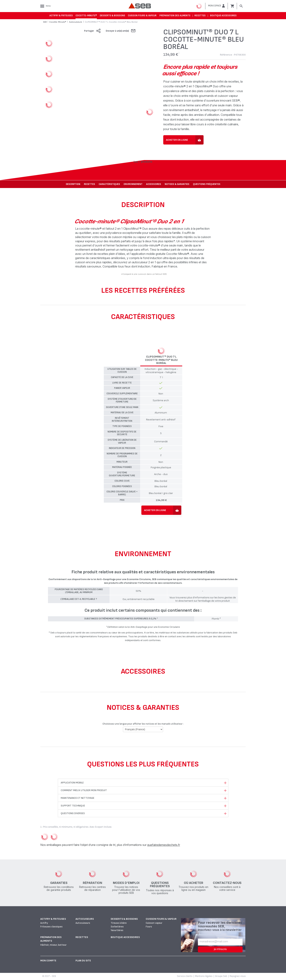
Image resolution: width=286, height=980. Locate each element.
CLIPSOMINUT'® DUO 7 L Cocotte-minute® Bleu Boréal (161, 360)
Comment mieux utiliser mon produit (84, 790)
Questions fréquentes (207, 184)
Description (73, 184)
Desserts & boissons (112, 16)
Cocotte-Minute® (86, 16)
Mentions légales (204, 976)
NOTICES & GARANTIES (177, 184)
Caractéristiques (109, 184)
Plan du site (83, 961)
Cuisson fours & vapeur (142, 16)
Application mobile (72, 783)
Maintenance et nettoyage (78, 798)
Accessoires (154, 184)
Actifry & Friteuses (61, 16)
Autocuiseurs (85, 919)
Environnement (133, 184)
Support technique (73, 806)
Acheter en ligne (177, 140)
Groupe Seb (221, 976)
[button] (217, 6)
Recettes (200, 16)
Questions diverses (73, 813)
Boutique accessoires (223, 16)
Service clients (185, 976)
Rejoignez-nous (238, 976)
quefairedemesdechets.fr (164, 845)
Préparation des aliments (175, 16)
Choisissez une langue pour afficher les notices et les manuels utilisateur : (143, 724)
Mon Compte (48, 961)
